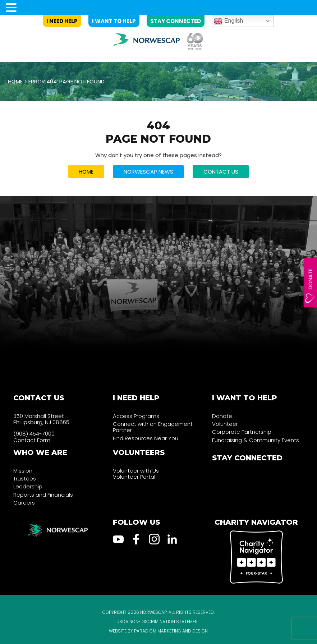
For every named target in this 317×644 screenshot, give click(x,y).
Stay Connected (176, 21)
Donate (310, 279)
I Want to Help (114, 21)
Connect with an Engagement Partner (153, 427)
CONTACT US (221, 172)
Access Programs (136, 416)
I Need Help (62, 21)
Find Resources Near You (146, 438)
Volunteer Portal (134, 477)
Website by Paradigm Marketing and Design (158, 631)
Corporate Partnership (242, 432)
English (228, 21)
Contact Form (32, 440)
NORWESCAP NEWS (148, 172)
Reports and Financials (43, 495)
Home (15, 81)
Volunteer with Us (136, 471)
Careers (24, 503)
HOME (86, 172)
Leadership (28, 486)
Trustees (25, 479)
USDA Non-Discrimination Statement (158, 622)
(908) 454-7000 (34, 434)
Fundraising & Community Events (256, 440)
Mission (23, 471)
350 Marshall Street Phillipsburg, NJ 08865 (41, 419)
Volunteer (225, 424)
